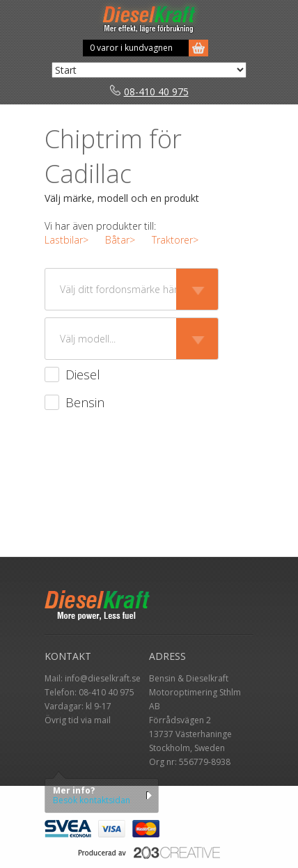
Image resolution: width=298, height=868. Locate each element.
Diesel (83, 374)
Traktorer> (175, 240)
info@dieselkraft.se (103, 678)
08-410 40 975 (149, 92)
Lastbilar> (66, 240)
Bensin (85, 402)
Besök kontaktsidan (92, 800)
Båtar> (120, 240)
